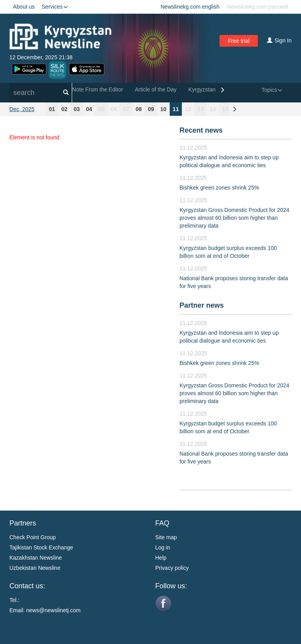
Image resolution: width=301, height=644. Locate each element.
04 (89, 109)
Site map (166, 537)
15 (225, 109)
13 (201, 109)
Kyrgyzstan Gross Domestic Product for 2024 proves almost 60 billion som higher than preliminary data (234, 218)
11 (176, 109)
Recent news (201, 130)
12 (188, 109)
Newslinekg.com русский (257, 7)
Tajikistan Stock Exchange (41, 547)
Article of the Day (156, 89)
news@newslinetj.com (53, 610)
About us (24, 7)
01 (52, 109)
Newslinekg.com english (190, 7)
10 (163, 109)
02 (64, 109)
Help (161, 558)
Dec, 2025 (22, 109)
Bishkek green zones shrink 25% (219, 188)
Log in (163, 547)
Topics (272, 90)
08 (139, 109)
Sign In (279, 40)
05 (102, 109)
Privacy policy (172, 568)
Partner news (202, 305)
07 (126, 109)
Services (55, 7)
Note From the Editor (98, 89)
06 (114, 109)
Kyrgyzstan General (213, 89)
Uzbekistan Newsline (35, 568)
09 (151, 109)
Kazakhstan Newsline (36, 558)
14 (213, 109)
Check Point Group (33, 537)
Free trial (238, 41)
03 (77, 109)
